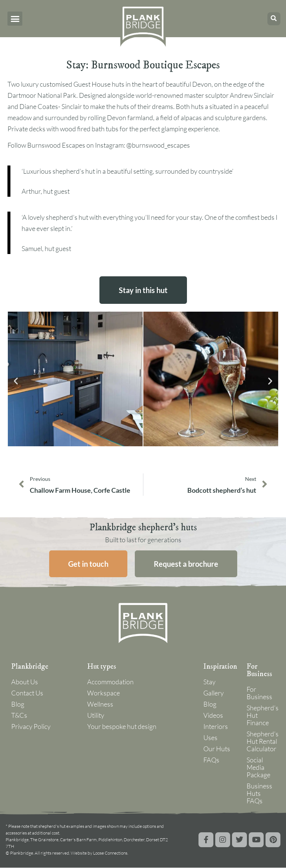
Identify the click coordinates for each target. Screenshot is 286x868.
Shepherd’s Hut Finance (261, 716)
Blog (18, 704)
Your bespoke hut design (122, 727)
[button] (15, 19)
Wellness (100, 704)
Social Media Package (258, 768)
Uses (210, 738)
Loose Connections (110, 853)
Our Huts (217, 749)
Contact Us (27, 693)
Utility (96, 716)
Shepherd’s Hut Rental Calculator (261, 742)
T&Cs (19, 716)
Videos (213, 716)
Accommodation (110, 682)
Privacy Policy (31, 727)
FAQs (211, 760)
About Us (25, 682)
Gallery (214, 693)
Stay (209, 682)
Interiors (216, 727)
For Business (259, 693)
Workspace (104, 693)
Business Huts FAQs (259, 794)
